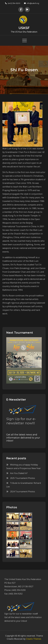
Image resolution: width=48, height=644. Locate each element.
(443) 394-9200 (13, 3)
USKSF (24, 28)
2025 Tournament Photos (23, 478)
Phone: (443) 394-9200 (15, 590)
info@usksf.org (32, 3)
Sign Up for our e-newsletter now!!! (21, 421)
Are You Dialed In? (19, 473)
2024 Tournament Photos (23, 492)
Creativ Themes (34, 639)
